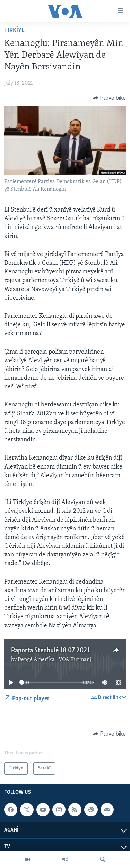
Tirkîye (14, 30)
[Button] (109, 98)
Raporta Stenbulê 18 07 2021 (50, 651)
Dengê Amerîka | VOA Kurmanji (55, 660)
